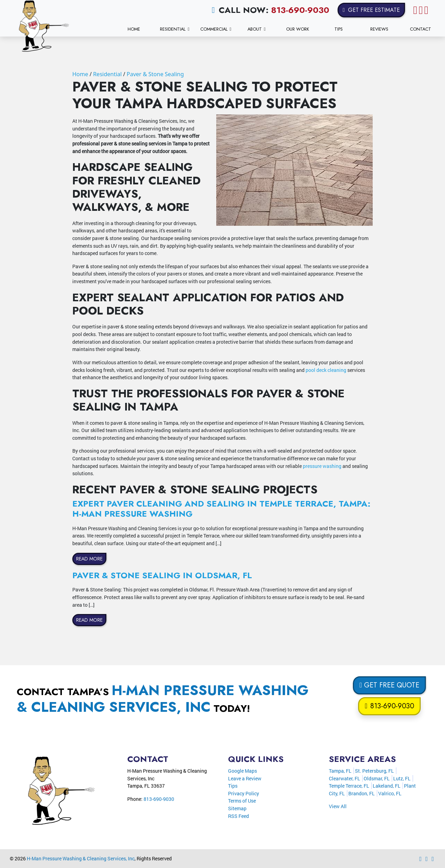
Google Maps (242, 771)
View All (338, 806)
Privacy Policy (244, 793)
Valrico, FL (390, 793)
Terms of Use (242, 801)
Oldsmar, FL (377, 778)
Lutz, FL (402, 778)
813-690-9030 (300, 10)
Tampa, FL (340, 771)
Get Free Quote (389, 685)
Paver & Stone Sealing (155, 74)
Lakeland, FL (387, 786)
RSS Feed (238, 816)
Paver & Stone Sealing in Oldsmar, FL (162, 575)
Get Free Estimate (371, 10)
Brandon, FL (362, 793)
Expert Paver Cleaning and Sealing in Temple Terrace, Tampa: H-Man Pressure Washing (221, 509)
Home (80, 74)
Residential (108, 74)
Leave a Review (245, 778)
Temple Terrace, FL (349, 786)
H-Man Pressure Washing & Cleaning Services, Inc (81, 858)
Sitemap (237, 808)
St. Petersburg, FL (374, 771)
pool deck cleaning (326, 370)
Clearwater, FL (345, 778)
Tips (233, 786)
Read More (89, 559)
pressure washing (322, 466)
